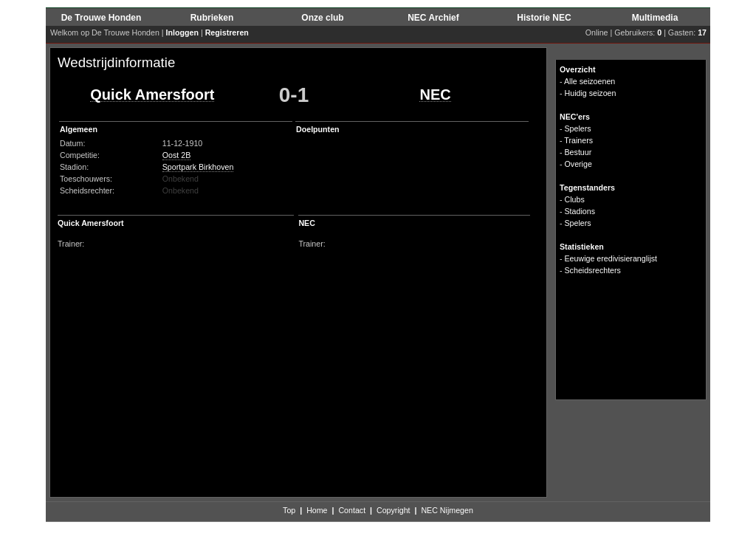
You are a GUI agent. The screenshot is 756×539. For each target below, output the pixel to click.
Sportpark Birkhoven (198, 167)
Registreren (227, 32)
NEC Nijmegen (447, 510)
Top (289, 510)
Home (317, 510)
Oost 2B (177, 155)
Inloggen (182, 32)
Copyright (394, 510)
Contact (352, 510)
